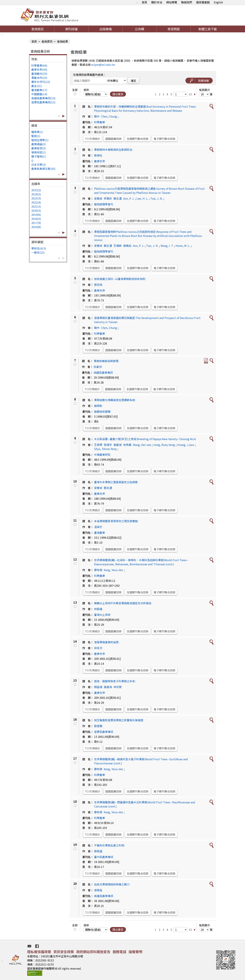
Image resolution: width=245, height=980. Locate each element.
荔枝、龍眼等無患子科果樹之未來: (115, 681)
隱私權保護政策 (39, 952)
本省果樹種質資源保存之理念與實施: (116, 521)
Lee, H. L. (142, 198)
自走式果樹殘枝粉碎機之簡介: (112, 884)
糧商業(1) (37, 132)
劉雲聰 (98, 726)
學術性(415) (39, 248)
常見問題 (174, 29)
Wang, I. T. (167, 246)
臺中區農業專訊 (104, 857)
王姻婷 (118, 246)
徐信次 (98, 648)
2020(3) (36, 211)
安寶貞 (98, 198)
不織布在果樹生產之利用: (109, 845)
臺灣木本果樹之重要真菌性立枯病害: (116, 482)
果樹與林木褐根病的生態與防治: (113, 150)
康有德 (98, 570)
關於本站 (157, 2)
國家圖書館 (203, 2)
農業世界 (100, 161)
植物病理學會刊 (104, 204)
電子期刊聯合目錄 (165, 139)
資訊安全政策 (64, 952)
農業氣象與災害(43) (43, 169)
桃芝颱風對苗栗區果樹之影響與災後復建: (119, 720)
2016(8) (36, 227)
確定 (134, 81)
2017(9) (36, 223)
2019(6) (36, 215)
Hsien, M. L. (183, 246)
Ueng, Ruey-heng (164, 445)
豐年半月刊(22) (41, 82)
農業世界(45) (39, 69)
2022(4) (36, 202)
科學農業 (100, 122)
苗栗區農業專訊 (104, 732)
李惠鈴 (108, 198)
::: (137, 2)
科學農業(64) (39, 65)
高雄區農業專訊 (104, 896)
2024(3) (36, 194)
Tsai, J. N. (157, 198)
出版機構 (105, 29)
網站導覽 (172, 2)
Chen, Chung (109, 116)
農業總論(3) (39, 144)
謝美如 (127, 246)
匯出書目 (118, 94)
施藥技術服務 (102, 411)
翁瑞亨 (108, 445)
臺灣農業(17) (39, 90)
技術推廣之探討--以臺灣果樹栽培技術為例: (120, 279)
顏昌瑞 (98, 687)
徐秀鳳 (127, 445)
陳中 (97, 116)
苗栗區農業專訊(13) (43, 102)
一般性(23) (38, 252)
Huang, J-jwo (186, 445)
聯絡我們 (187, 2)
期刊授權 (71, 29)
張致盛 (98, 851)
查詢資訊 (37, 29)
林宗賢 (118, 687)
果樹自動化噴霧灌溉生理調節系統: (115, 400)
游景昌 (98, 890)
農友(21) (37, 86)
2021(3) (36, 206)
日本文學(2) (39, 165)
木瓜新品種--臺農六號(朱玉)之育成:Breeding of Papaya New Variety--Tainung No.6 (145, 439)
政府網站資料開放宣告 (93, 952)
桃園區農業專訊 (103, 372)
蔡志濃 (118, 198)
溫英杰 (98, 527)
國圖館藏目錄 (113, 139)
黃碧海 (108, 687)
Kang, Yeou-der (113, 570)
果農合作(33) (39, 78)
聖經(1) (36, 136)
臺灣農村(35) (39, 74)
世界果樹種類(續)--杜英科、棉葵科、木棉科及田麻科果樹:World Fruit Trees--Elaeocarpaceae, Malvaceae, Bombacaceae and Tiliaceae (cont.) (141, 562)
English (218, 2)
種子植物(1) (39, 156)
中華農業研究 (102, 455)
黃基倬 (118, 445)
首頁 (144, 2)
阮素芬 (98, 367)
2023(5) (36, 198)
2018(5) (36, 219)
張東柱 (98, 155)
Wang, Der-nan (142, 445)
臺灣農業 (100, 533)
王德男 (98, 445)
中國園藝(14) (39, 94)
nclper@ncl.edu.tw (103, 65)
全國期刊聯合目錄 (138, 139)
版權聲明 (135, 952)
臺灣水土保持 (102, 615)
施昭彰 (98, 406)
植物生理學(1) (40, 140)
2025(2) (36, 190)
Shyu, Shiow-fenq (105, 449)
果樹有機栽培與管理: (106, 361)
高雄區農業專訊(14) (43, 98)
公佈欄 (140, 29)
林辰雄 (98, 609)
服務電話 (119, 952)
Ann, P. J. (129, 198)
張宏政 (98, 285)
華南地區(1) (39, 152)
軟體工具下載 (208, 29)
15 (190, 94)
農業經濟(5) (39, 148)
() (32, 160)
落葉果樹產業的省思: (107, 642)
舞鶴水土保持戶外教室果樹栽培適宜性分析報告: (123, 603)
